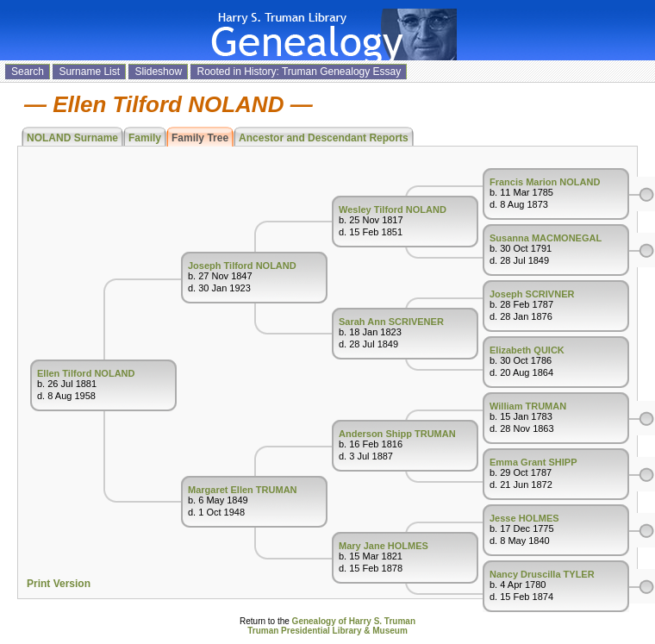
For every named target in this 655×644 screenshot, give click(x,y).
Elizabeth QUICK (527, 350)
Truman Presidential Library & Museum (327, 631)
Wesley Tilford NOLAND (393, 209)
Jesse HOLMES (524, 518)
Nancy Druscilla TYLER (542, 574)
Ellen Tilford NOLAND (86, 373)
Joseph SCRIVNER (532, 294)
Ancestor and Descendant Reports (324, 138)
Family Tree (200, 138)
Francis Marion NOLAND (545, 182)
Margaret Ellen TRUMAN (243, 490)
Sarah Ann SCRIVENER (391, 322)
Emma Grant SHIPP (533, 462)
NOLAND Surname (72, 138)
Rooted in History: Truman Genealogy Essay (299, 72)
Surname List (89, 72)
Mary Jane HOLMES (384, 546)
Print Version (59, 584)
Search (28, 72)
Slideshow (158, 72)
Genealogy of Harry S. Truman (354, 621)
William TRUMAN (528, 406)
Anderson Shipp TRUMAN (397, 434)
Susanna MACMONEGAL (546, 238)
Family (145, 138)
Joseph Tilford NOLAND (242, 266)
